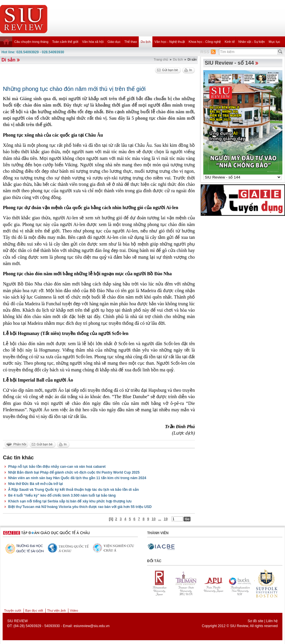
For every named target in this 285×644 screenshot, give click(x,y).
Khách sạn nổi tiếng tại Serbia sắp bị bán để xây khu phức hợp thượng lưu (70, 501)
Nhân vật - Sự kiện (252, 42)
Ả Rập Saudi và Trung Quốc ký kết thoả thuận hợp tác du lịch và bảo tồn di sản (73, 490)
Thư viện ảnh (56, 611)
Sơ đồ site (255, 621)
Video (74, 611)
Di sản (8, 60)
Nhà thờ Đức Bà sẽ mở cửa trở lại (35, 484)
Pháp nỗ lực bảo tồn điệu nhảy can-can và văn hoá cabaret (57, 467)
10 (154, 519)
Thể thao (130, 42)
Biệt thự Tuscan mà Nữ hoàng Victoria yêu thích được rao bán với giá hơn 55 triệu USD (80, 507)
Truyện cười (13, 611)
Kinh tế (229, 42)
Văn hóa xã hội (93, 42)
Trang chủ (161, 59)
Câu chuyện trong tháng (31, 42)
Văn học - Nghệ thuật (170, 42)
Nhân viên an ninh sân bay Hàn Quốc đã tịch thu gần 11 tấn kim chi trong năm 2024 (77, 478)
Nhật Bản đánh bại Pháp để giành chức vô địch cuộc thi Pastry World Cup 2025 (74, 472)
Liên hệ (272, 621)
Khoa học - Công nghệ (205, 42)
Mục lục (275, 42)
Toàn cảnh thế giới (65, 42)
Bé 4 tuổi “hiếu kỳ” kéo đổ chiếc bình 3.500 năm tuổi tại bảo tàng (62, 495)
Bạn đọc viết (34, 611)
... (160, 519)
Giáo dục (114, 42)
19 (166, 519)
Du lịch (146, 42)
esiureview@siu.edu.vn (92, 626)
